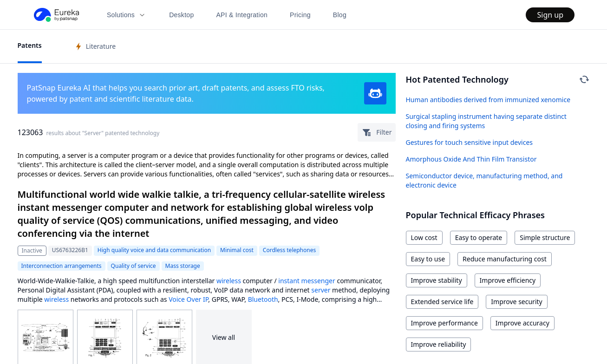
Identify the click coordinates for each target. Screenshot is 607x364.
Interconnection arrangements (62, 266)
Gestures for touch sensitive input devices (470, 142)
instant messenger (307, 281)
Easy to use (428, 259)
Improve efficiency (508, 280)
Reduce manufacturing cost (505, 259)
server (321, 290)
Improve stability (437, 280)
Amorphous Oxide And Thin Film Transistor (471, 159)
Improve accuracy (522, 323)
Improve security (516, 302)
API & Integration (242, 15)
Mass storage (183, 266)
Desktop (181, 15)
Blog (340, 15)
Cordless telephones (289, 250)
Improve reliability (439, 344)
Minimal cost (237, 250)
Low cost (424, 237)
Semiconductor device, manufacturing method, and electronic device (484, 180)
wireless (229, 281)
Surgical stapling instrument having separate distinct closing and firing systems (486, 121)
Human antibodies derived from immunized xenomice (488, 100)
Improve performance (444, 323)
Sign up (550, 15)
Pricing (300, 15)
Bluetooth (263, 299)
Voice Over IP (188, 299)
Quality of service (134, 266)
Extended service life (442, 302)
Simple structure (545, 237)
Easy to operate (479, 237)
